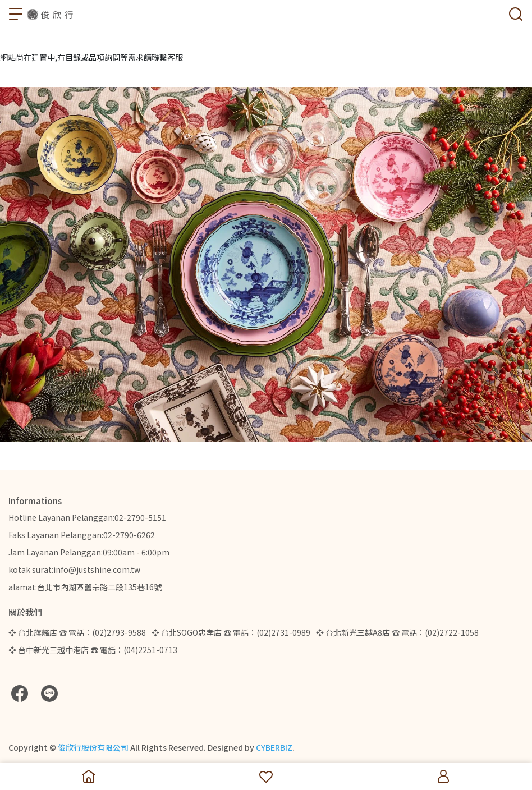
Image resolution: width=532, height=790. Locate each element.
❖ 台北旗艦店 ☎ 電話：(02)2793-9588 (77, 632)
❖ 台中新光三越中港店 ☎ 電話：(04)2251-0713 (93, 650)
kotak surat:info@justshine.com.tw (74, 569)
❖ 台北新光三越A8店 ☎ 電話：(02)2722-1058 (397, 632)
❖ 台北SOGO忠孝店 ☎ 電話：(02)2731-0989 (231, 632)
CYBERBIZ (274, 747)
